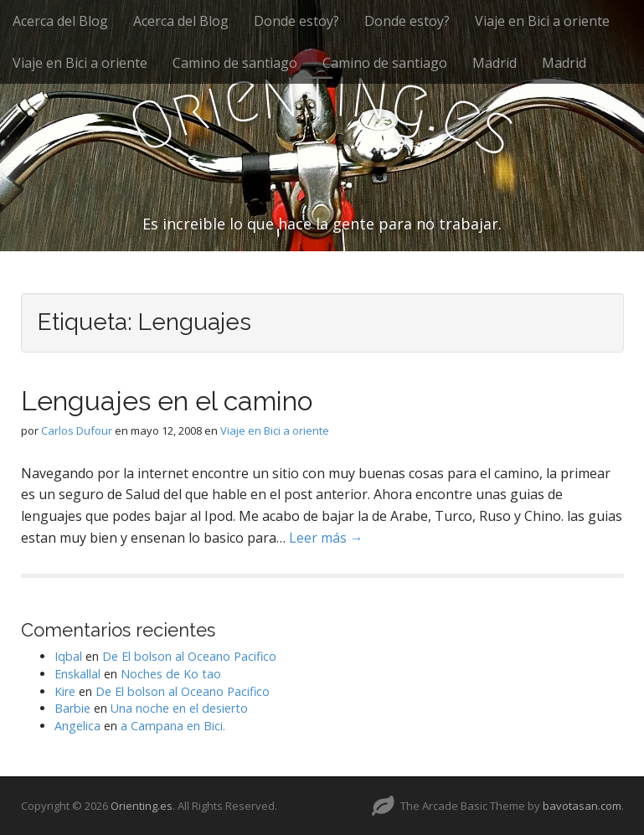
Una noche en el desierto (179, 708)
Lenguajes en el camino (167, 401)
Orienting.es (142, 806)
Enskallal (77, 674)
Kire (65, 691)
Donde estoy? (296, 21)
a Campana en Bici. (173, 726)
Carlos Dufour (77, 430)
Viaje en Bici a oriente (542, 21)
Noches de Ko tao (171, 674)
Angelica (77, 726)
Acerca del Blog (60, 21)
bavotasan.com (582, 806)
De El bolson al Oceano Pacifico (189, 656)
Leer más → (326, 538)
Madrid (495, 63)
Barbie (72, 708)
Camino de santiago (235, 63)
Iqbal (68, 656)
